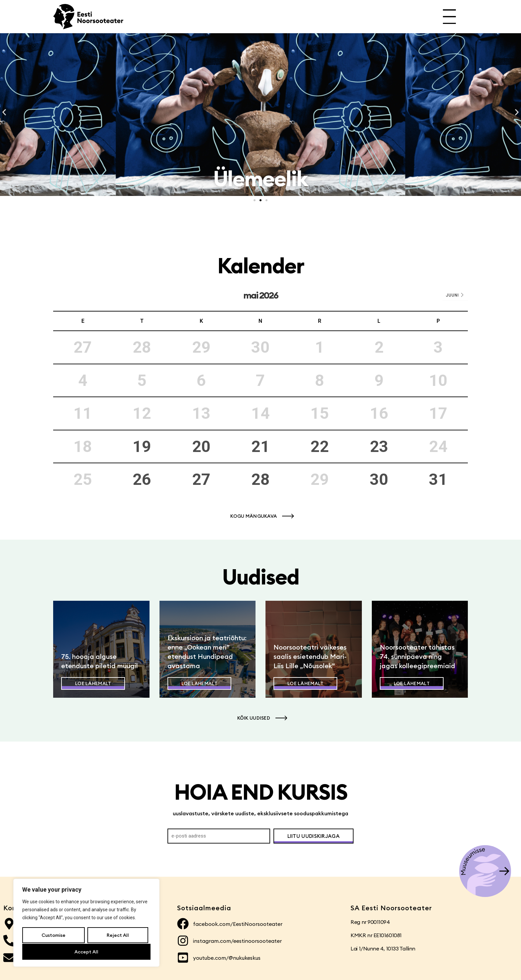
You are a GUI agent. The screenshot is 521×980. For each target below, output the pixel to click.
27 (201, 479)
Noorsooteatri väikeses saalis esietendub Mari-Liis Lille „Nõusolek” (310, 656)
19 (142, 446)
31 (438, 479)
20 (201, 446)
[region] (86, 923)
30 (379, 479)
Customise (53, 936)
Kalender (261, 266)
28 (260, 479)
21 (260, 446)
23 (379, 446)
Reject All (117, 936)
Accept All (86, 952)
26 (142, 479)
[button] (4, 112)
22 (320, 446)
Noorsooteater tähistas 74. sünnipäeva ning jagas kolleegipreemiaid (417, 656)
